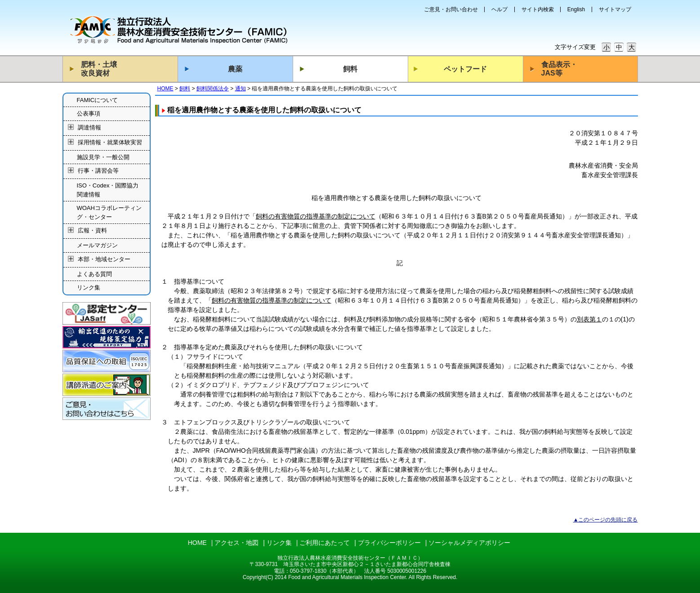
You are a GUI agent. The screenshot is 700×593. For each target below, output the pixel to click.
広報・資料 (92, 231)
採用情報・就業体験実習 (110, 142)
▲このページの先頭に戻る (606, 520)
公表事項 (89, 114)
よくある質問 (94, 274)
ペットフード (465, 69)
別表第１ (589, 319)
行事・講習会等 (98, 171)
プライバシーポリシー (389, 543)
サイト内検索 (538, 9)
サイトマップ (615, 9)
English (576, 9)
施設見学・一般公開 (103, 157)
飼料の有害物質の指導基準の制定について (316, 216)
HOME (165, 89)
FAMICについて (98, 100)
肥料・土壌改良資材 (99, 69)
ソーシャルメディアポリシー (469, 543)
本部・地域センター (104, 259)
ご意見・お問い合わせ (451, 9)
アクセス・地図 (236, 543)
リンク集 (89, 288)
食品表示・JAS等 (559, 69)
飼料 (350, 69)
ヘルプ (499, 9)
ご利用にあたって (325, 543)
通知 (241, 89)
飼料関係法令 (213, 89)
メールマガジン (97, 245)
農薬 (235, 69)
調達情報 (89, 127)
